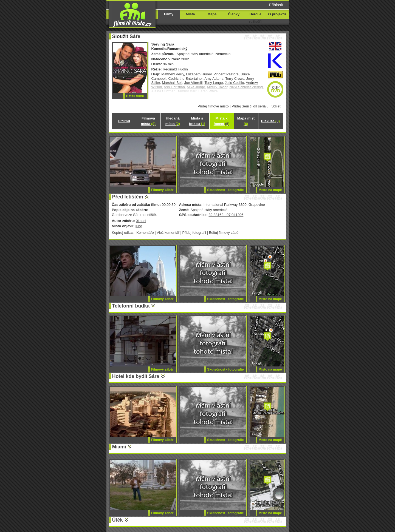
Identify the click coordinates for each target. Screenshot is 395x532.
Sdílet (276, 106)
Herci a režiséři (255, 18)
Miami (119, 447)
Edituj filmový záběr (224, 233)
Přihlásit (276, 5)
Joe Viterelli (194, 83)
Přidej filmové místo (213, 106)
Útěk (118, 520)
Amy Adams (214, 79)
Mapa (212, 14)
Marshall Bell (172, 83)
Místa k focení (222, 121)
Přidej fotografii (194, 233)
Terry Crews (235, 79)
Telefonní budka (131, 306)
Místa (190, 14)
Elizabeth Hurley (199, 74)
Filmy (169, 14)
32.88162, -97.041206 (226, 215)
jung (139, 226)
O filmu (124, 121)
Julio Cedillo (235, 83)
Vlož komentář (168, 233)
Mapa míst (246, 121)
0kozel (141, 221)
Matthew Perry (173, 74)
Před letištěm (128, 197)
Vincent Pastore (226, 74)
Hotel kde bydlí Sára (136, 376)
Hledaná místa (173, 121)
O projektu (277, 14)
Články (234, 14)
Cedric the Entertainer (185, 79)
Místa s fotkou (197, 121)
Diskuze (270, 121)
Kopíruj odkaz (123, 233)
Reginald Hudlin (175, 69)
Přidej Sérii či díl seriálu (250, 106)
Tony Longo (214, 83)
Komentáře (145, 233)
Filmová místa (148, 121)
